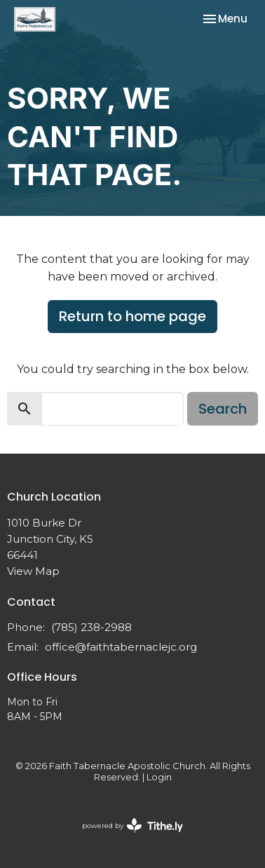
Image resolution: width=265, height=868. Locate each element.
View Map (33, 571)
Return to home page (132, 316)
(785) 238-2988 (91, 627)
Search (223, 409)
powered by (132, 826)
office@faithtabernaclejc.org (121, 647)
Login (159, 777)
